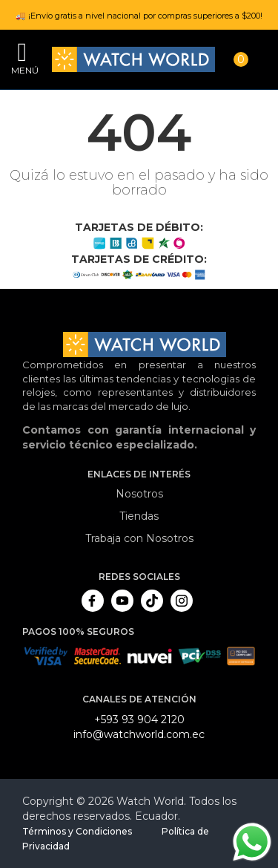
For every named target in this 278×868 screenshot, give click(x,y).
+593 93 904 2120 (139, 719)
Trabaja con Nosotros (139, 538)
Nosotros (139, 494)
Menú (22, 70)
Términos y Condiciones (77, 831)
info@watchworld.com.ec (139, 734)
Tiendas (139, 516)
